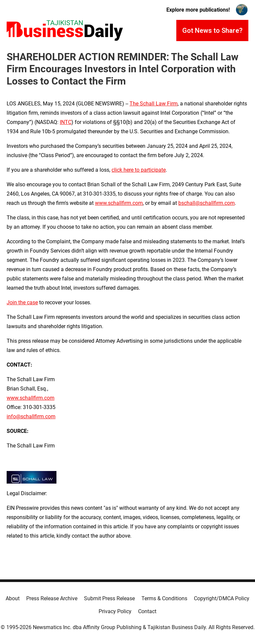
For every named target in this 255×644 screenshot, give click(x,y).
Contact (147, 611)
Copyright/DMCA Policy (222, 598)
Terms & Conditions (164, 598)
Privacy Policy (115, 611)
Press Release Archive (52, 598)
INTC (66, 122)
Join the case (22, 302)
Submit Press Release (109, 598)
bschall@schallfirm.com (207, 203)
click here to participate (139, 170)
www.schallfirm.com (31, 398)
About (13, 598)
